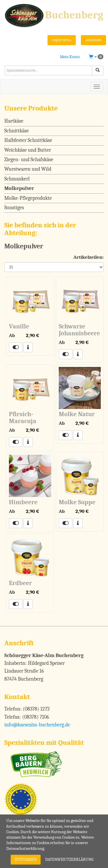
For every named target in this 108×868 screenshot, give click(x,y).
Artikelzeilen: (89, 257)
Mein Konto (70, 57)
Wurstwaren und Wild (28, 169)
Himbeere (23, 502)
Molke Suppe (77, 502)
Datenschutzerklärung (69, 860)
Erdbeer (20, 583)
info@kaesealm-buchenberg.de (37, 725)
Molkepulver (19, 188)
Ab (12, 335)
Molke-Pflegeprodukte (28, 198)
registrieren (62, 40)
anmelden (93, 40)
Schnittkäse (17, 131)
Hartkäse (14, 121)
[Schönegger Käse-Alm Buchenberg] (54, 15)
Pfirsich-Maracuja (23, 418)
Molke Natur (77, 414)
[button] (96, 57)
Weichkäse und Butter (28, 150)
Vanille (19, 326)
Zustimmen (26, 860)
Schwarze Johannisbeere (79, 330)
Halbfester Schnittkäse (28, 140)
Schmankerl (17, 179)
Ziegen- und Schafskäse (29, 160)
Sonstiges (14, 208)
